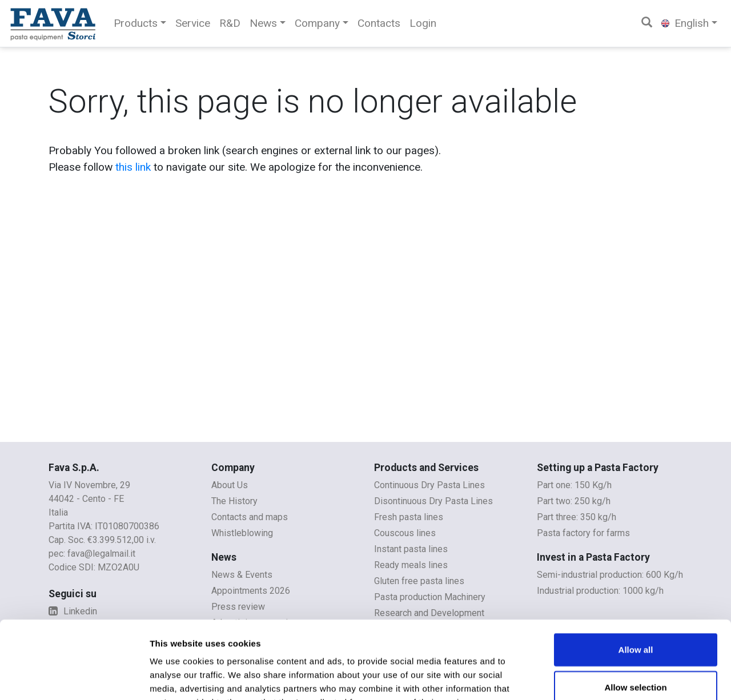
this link (133, 167)
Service (193, 23)
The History (234, 501)
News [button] (263, 23)
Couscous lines (405, 533)
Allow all (636, 579)
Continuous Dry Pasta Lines (429, 485)
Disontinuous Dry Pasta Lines (433, 501)
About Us (230, 485)
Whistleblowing (242, 533)
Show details (599, 677)
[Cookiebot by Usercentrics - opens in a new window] (74, 678)
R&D (230, 23)
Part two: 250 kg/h (574, 501)
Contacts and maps (250, 517)
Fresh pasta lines (409, 517)
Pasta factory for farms (583, 533)
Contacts (379, 23)
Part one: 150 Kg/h (574, 485)
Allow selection (635, 616)
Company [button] (317, 23)
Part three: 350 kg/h (577, 517)
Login (423, 23)
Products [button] (136, 23)
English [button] (685, 23)
